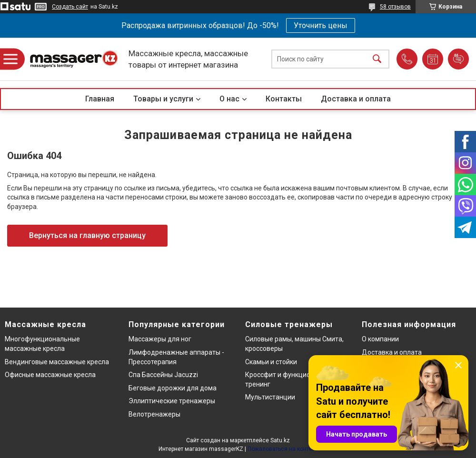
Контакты (284, 99)
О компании (380, 339)
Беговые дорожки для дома (173, 388)
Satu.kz (280, 440)
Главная (100, 99)
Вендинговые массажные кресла (57, 362)
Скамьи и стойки (271, 362)
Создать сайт (70, 7)
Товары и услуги (163, 99)
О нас (229, 99)
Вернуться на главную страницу (87, 235)
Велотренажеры (154, 414)
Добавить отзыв (458, 59)
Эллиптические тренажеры (172, 401)
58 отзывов (395, 7)
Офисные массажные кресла (50, 375)
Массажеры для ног (160, 339)
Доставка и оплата (356, 99)
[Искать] (377, 59)
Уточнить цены (321, 25)
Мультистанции (270, 397)
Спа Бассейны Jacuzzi (163, 375)
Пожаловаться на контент (283, 449)
